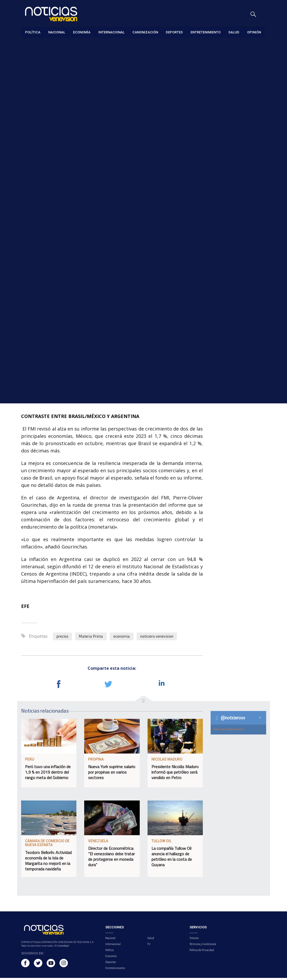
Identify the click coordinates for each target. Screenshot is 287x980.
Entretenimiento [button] (206, 32)
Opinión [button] (254, 32)
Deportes (111, 964)
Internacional (113, 946)
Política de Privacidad (202, 952)
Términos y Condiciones (203, 946)
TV (149, 946)
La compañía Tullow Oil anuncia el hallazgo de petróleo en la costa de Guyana (172, 859)
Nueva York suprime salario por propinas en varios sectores (112, 774)
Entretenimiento (115, 970)
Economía (29, 45)
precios (62, 638)
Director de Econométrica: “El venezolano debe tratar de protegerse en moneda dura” (111, 859)
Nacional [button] (57, 32)
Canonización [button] (145, 32)
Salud (151, 940)
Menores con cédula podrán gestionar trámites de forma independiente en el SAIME (241, 228)
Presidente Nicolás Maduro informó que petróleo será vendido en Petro (175, 774)
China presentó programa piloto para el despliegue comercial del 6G (242, 132)
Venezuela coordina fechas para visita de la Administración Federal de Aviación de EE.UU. (242, 164)
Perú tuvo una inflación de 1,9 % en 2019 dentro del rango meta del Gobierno (48, 774)
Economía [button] (82, 32)
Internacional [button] (111, 32)
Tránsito (194, 940)
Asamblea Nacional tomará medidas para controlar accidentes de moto (242, 260)
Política (109, 952)
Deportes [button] (174, 32)
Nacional (110, 940)
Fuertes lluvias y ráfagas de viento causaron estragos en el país (242, 196)
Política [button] (33, 32)
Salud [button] (234, 32)
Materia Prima (91, 638)
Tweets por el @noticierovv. (229, 731)
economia (122, 638)
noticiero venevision (157, 638)
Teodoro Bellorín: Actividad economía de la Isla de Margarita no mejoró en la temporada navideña (48, 863)
